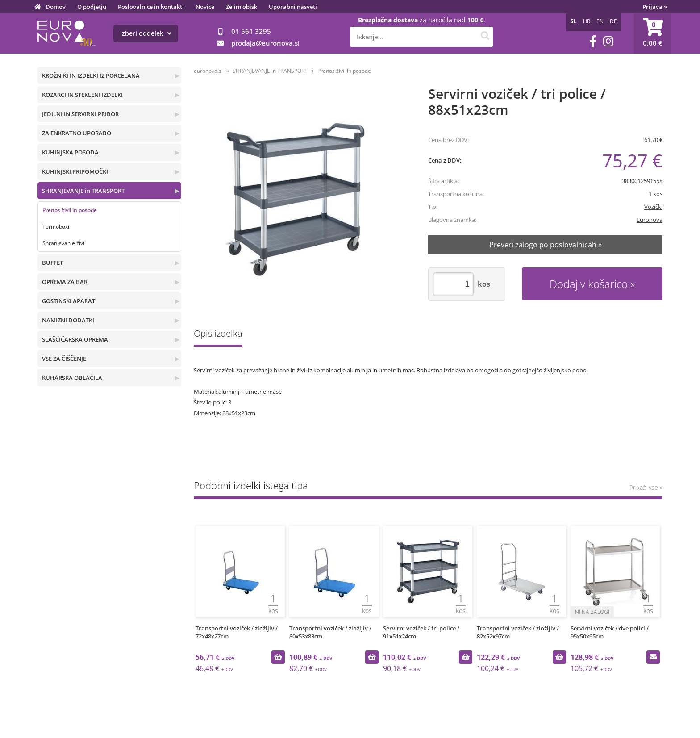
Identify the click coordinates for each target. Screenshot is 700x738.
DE (613, 21)
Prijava (655, 7)
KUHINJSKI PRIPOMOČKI (75, 171)
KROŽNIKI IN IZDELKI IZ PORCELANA (91, 75)
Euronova (650, 220)
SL (574, 21)
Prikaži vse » (646, 487)
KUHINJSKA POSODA (70, 152)
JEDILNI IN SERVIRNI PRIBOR (80, 114)
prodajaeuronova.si (265, 43)
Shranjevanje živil (64, 243)
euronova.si (208, 71)
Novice (205, 7)
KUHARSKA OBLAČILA (72, 378)
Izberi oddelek (146, 33)
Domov (56, 7)
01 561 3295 (251, 31)
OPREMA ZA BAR (65, 282)
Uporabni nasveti (293, 7)
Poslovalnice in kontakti (151, 7)
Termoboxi (56, 227)
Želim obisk (242, 7)
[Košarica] (653, 33)
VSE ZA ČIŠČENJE (64, 359)
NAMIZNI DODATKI (68, 320)
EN (600, 21)
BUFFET (52, 263)
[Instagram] (608, 41)
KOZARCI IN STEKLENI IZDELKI (82, 95)
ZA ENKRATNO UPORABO (77, 133)
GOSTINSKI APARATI (69, 301)
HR (587, 21)
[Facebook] (593, 41)
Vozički (653, 207)
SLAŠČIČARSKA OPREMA (75, 339)
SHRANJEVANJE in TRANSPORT (83, 191)
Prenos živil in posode (70, 210)
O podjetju (92, 7)
